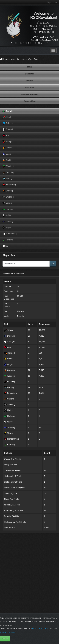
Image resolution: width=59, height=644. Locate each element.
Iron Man (30, 87)
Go (53, 264)
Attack (7, 117)
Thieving (8, 222)
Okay (5, 638)
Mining (7, 203)
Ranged (8, 142)
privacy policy (40, 629)
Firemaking (9, 185)
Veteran (30, 81)
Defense (8, 123)
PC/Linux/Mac (40, 40)
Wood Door (33, 59)
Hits (6, 136)
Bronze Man (30, 101)
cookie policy (7, 632)
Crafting (8, 191)
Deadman (30, 74)
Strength (8, 129)
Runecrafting (10, 234)
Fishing (7, 179)
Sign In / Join (53, 2)
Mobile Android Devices (30, 43)
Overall (8, 111)
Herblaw (8, 209)
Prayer (7, 148)
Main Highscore (18, 59)
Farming (8, 240)
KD (5, 246)
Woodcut (8, 166)
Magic (7, 154)
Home (4, 59)
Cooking (8, 160)
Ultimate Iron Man (29, 94)
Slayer (7, 228)
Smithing (8, 197)
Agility (7, 215)
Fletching (8, 172)
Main (29, 67)
